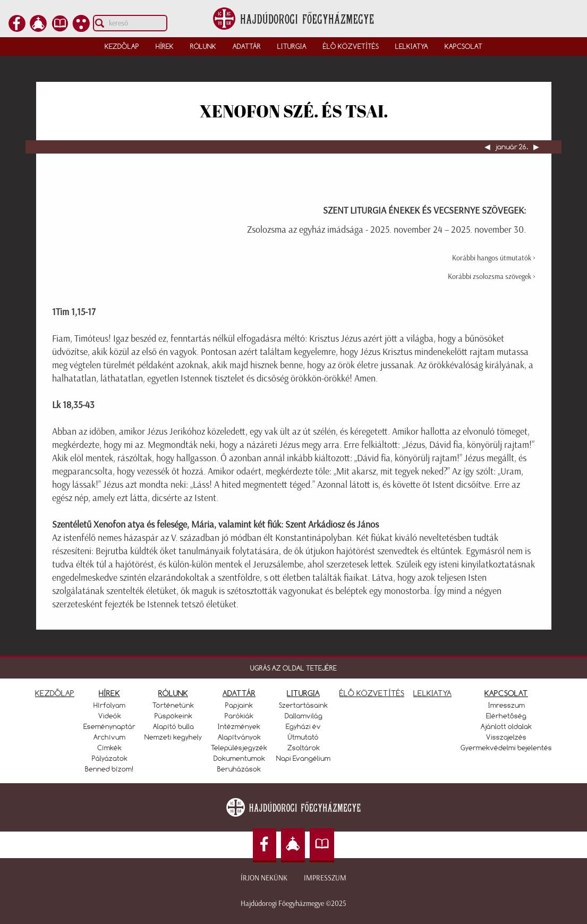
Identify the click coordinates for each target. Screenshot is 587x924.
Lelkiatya (412, 46)
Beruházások (239, 769)
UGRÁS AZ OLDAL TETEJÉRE (293, 668)
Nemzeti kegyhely (173, 737)
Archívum (109, 737)
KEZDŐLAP (55, 693)
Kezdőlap (122, 46)
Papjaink (239, 705)
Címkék (109, 748)
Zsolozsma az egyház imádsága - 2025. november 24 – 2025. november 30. (386, 230)
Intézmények (239, 726)
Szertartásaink (303, 705)
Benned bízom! (109, 769)
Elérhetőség (506, 716)
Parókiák (239, 716)
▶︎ (535, 147)
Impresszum (325, 878)
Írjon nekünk (264, 878)
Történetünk (173, 705)
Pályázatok (110, 758)
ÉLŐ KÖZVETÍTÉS (372, 693)
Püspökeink (173, 716)
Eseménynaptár (109, 726)
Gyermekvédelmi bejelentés (506, 748)
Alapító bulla (173, 726)
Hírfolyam (109, 705)
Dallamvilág (304, 716)
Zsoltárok (304, 748)
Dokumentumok (239, 758)
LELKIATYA (432, 693)
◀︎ (488, 147)
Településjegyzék (239, 748)
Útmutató (303, 737)
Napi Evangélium (303, 758)
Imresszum (507, 705)
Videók (110, 716)
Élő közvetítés (351, 46)
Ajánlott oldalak (506, 726)
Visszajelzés (506, 737)
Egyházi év (303, 726)
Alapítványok (239, 737)
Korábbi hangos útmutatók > (494, 258)
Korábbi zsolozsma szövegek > (492, 277)
